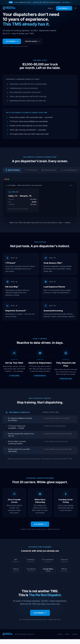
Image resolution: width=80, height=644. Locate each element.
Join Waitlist (67, 2)
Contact (75, 634)
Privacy (60, 634)
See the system (32, 42)
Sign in (50, 8)
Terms (67, 634)
